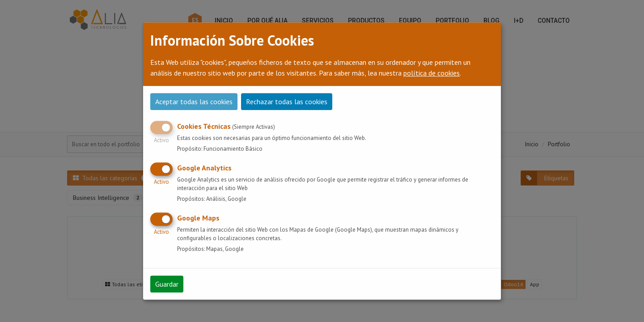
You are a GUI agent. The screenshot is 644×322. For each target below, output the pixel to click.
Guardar (167, 284)
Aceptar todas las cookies (194, 102)
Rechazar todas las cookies (287, 102)
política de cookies (432, 73)
